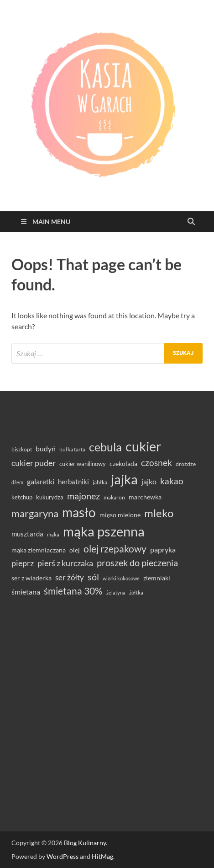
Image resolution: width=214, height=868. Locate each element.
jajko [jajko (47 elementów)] (149, 482)
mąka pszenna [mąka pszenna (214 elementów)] (104, 531)
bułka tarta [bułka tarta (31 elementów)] (72, 449)
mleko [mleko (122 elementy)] (159, 513)
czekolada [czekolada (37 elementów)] (123, 464)
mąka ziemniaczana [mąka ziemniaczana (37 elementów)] (39, 550)
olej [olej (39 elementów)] (75, 550)
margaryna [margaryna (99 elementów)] (35, 513)
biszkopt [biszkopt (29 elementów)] (22, 449)
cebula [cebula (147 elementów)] (105, 447)
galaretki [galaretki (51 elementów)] (41, 481)
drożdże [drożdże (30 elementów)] (186, 464)
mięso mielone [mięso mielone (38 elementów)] (120, 515)
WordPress (63, 856)
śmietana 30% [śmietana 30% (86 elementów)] (73, 591)
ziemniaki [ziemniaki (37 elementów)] (157, 578)
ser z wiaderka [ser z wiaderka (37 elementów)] (31, 578)
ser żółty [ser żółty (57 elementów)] (70, 577)
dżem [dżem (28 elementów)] (17, 482)
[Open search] (191, 222)
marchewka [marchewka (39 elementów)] (145, 497)
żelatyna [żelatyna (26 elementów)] (116, 592)
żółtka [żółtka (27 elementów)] (136, 592)
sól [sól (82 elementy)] (93, 577)
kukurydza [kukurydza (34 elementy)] (50, 497)
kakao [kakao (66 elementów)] (172, 481)
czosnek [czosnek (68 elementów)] (157, 463)
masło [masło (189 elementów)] (79, 512)
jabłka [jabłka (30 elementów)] (100, 482)
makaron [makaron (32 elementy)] (114, 497)
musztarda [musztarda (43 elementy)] (27, 534)
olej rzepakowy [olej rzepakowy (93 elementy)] (115, 549)
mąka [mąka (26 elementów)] (53, 534)
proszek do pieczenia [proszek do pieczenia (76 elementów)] (137, 563)
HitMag (102, 856)
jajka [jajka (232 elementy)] (124, 479)
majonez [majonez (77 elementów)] (84, 496)
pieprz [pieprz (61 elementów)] (23, 563)
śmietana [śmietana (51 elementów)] (26, 592)
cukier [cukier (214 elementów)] (144, 446)
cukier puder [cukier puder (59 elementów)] (34, 463)
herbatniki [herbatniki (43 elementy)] (73, 482)
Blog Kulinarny (85, 843)
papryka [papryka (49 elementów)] (163, 549)
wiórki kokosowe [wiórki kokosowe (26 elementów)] (121, 578)
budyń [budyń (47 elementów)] (46, 449)
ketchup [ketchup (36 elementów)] (22, 497)
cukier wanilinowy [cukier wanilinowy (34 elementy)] (83, 464)
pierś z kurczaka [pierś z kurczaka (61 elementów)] (65, 563)
